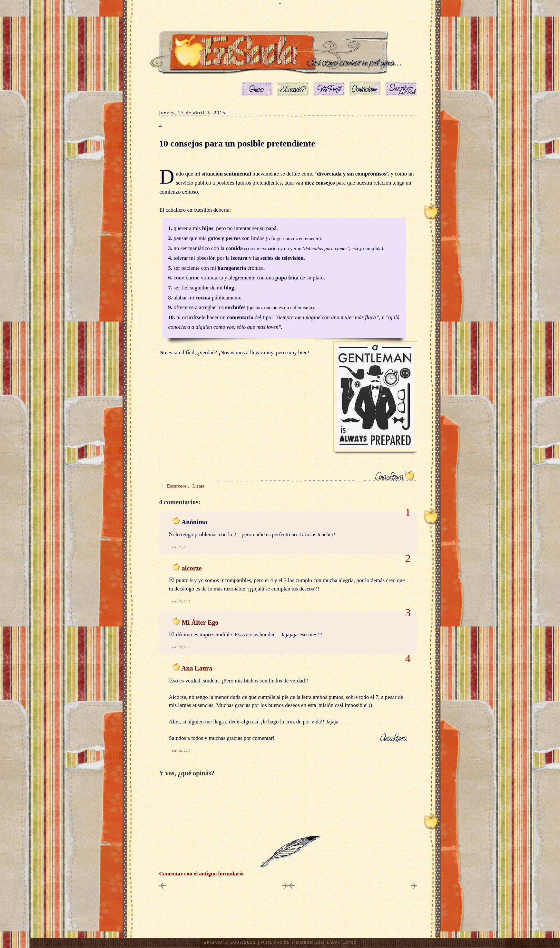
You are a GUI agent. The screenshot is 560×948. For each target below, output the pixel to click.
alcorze (192, 568)
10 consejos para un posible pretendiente (237, 143)
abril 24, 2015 (181, 601)
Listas (198, 486)
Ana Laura (197, 668)
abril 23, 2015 (181, 547)
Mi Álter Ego (200, 622)
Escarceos (177, 486)
